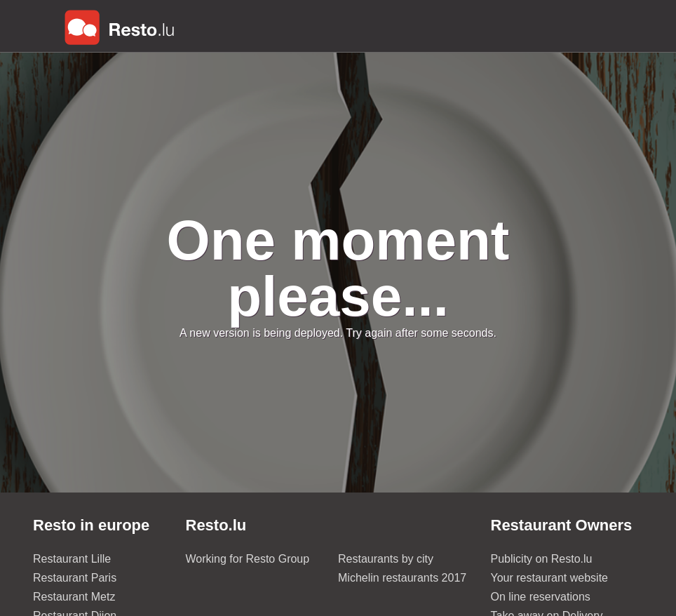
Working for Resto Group (248, 559)
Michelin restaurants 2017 (402, 578)
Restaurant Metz (74, 597)
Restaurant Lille (72, 559)
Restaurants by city (386, 559)
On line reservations (541, 597)
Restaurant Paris (75, 578)
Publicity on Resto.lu (542, 559)
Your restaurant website (550, 578)
